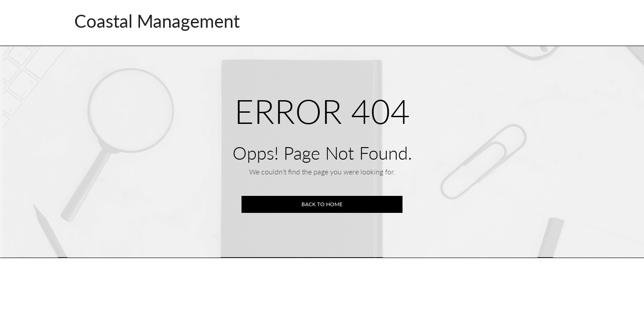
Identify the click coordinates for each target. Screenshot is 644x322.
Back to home (322, 204)
